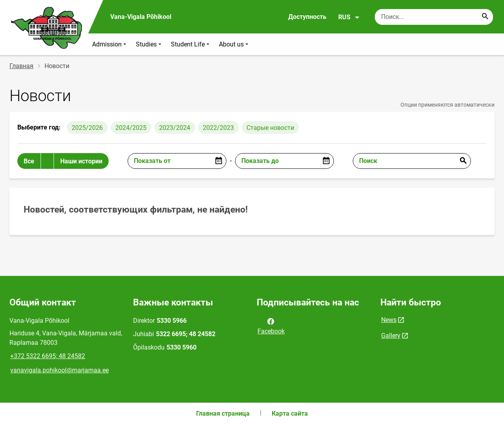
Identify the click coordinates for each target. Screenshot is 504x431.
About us (234, 44)
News (389, 320)
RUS (349, 17)
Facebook (271, 326)
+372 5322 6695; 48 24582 (48, 356)
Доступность (307, 17)
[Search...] (485, 17)
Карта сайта (290, 413)
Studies (149, 44)
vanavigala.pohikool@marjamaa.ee (59, 370)
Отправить (463, 161)
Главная (21, 66)
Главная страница (223, 413)
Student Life (191, 44)
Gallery (391, 336)
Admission (110, 44)
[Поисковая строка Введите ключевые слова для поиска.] (434, 17)
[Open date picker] (219, 161)
